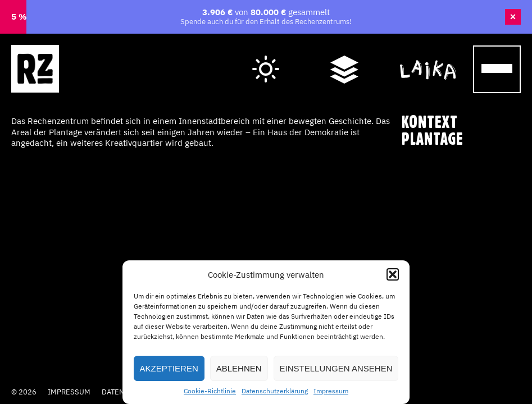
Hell (266, 60)
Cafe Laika (428, 58)
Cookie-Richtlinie (210, 391)
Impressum (331, 391)
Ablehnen (239, 368)
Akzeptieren (169, 368)
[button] (393, 274)
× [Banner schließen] (513, 17)
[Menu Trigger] (497, 69)
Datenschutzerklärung (275, 391)
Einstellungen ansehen (336, 368)
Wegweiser (344, 58)
